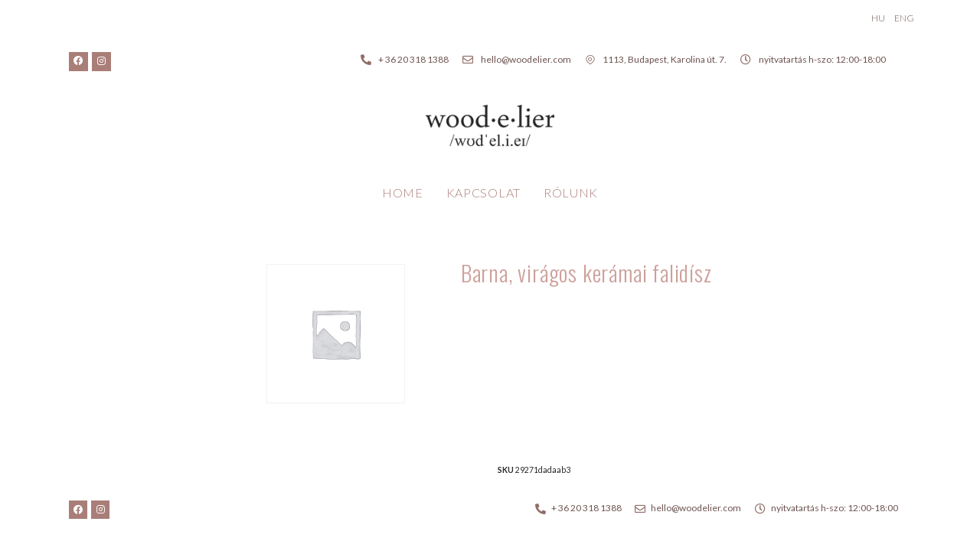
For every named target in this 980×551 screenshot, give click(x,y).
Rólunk (571, 192)
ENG (904, 18)
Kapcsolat (483, 192)
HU (878, 18)
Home (403, 192)
